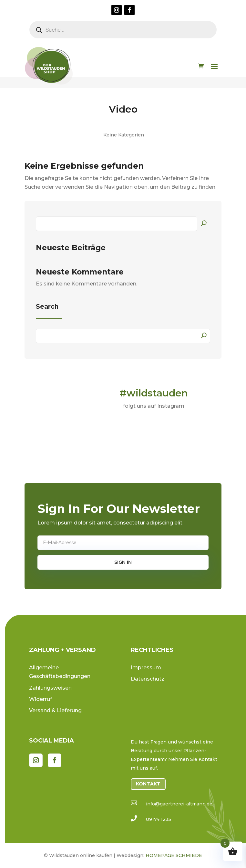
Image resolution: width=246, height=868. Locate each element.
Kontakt (148, 784)
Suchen (204, 223)
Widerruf (41, 699)
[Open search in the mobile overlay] (123, 30)
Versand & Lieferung (55, 710)
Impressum (146, 668)
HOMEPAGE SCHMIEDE (174, 855)
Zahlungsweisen (50, 688)
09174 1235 (159, 819)
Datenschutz (148, 679)
